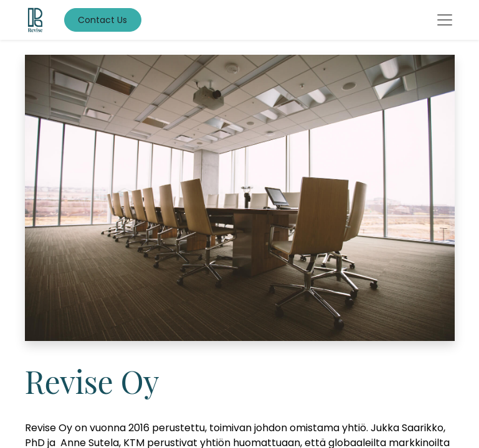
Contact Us (102, 20)
